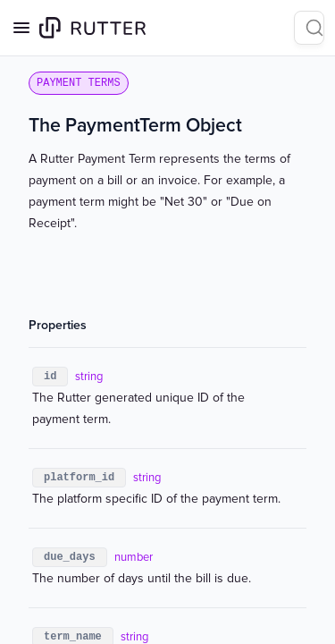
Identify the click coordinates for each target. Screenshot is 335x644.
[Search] (309, 28)
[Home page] (92, 28)
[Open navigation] (21, 28)
